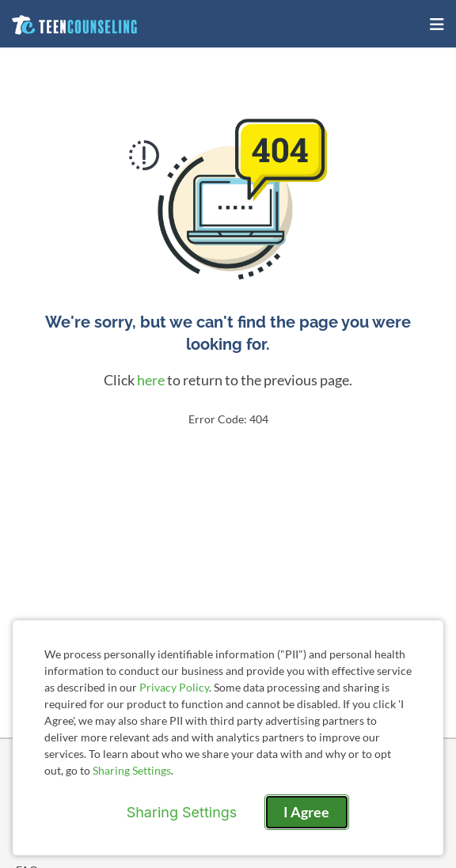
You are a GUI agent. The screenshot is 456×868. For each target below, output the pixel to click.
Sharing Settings (132, 770)
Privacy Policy (174, 687)
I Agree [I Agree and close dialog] (306, 812)
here (151, 380)
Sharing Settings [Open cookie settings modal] (182, 812)
